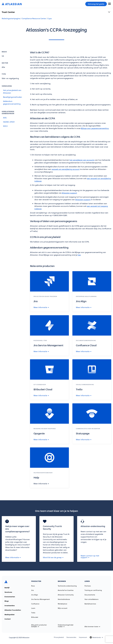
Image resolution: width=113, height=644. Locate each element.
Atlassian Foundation (13, 610)
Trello (33, 613)
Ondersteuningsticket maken (66, 626)
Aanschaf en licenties (66, 590)
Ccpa (50, 18)
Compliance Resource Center (34, 18)
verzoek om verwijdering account (66, 169)
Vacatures (8, 592)
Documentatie (90, 595)
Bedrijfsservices (90, 604)
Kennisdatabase (64, 599)
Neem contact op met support (90, 557)
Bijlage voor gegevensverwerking (95, 128)
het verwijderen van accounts (82, 160)
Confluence (35, 604)
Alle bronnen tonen (92, 627)
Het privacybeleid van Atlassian (12, 91)
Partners (88, 586)
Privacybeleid (59, 637)
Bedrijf (7, 588)
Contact (8, 619)
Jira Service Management (40, 599)
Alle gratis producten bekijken (39, 626)
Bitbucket (35, 617)
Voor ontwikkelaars (91, 599)
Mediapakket (9, 615)
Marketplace (62, 604)
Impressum (83, 637)
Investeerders (10, 606)
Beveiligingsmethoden (13, 97)
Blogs (7, 601)
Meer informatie (41, 307)
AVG (5, 118)
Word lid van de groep (53, 557)
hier (79, 255)
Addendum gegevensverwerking (12, 102)
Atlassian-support (69, 193)
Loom (33, 608)
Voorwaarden (71, 637)
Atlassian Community (66, 595)
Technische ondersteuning (67, 586)
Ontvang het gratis (96, 4)
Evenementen (10, 597)
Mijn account (63, 608)
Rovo (33, 586)
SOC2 (5, 126)
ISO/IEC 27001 (9, 122)
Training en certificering (93, 590)
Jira (32, 590)
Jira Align (35, 595)
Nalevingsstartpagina (11, 18)
